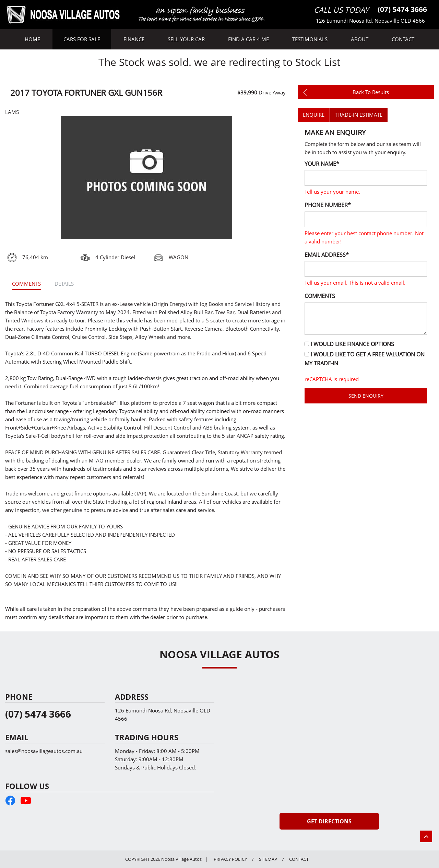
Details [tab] (64, 284)
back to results (345, 92)
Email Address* (327, 255)
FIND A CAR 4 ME (248, 39)
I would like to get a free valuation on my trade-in (365, 359)
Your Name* (322, 164)
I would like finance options (349, 344)
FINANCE (134, 39)
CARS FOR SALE (82, 39)
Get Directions (329, 821)
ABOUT (360, 39)
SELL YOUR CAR (186, 39)
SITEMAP (268, 859)
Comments (320, 296)
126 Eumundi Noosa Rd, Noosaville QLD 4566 (370, 21)
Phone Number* (328, 205)
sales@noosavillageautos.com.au (44, 751)
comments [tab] (26, 284)
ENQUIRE (314, 115)
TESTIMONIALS (310, 39)
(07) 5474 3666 (402, 9)
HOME (32, 39)
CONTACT (403, 39)
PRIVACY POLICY (230, 859)
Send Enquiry (366, 396)
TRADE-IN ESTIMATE (359, 115)
